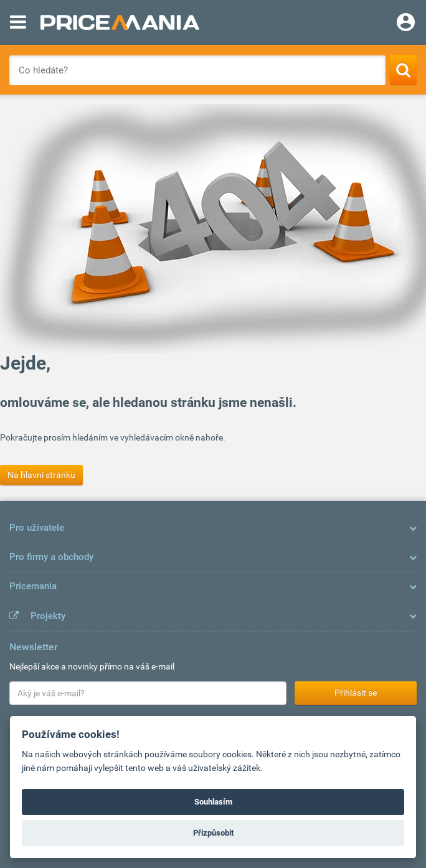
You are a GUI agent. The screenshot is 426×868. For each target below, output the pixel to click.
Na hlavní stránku (41, 475)
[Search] (403, 70)
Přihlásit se (356, 693)
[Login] (406, 24)
